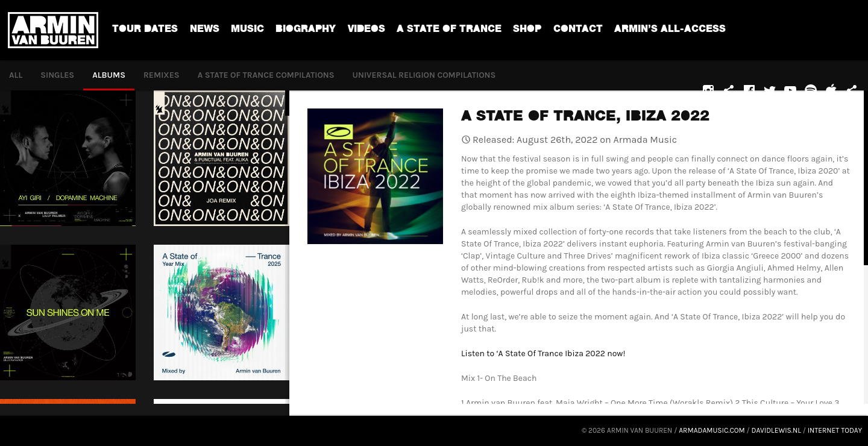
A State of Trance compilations (266, 75)
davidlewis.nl (776, 430)
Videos (366, 30)
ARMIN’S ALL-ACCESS (670, 30)
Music (247, 30)
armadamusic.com (712, 430)
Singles (57, 75)
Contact (578, 30)
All (16, 75)
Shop (527, 30)
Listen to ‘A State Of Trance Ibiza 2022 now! (543, 353)
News (205, 30)
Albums (109, 75)
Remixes (162, 75)
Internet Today (835, 430)
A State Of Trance (449, 30)
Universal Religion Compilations (424, 75)
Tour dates (145, 30)
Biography (306, 30)
